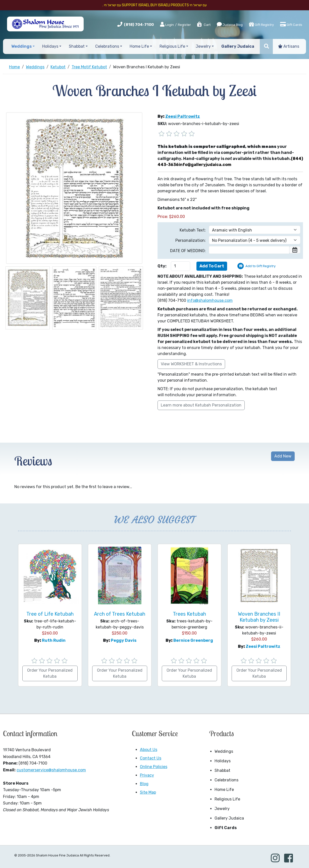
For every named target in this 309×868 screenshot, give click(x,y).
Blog (144, 784)
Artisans (289, 46)
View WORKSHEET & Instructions (191, 364)
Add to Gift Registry (261, 266)
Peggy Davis (124, 640)
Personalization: (191, 240)
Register (184, 25)
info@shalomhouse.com (210, 300)
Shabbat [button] (77, 46)
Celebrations (226, 780)
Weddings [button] (21, 46)
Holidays (223, 761)
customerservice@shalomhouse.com (51, 770)
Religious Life (227, 799)
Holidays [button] (50, 46)
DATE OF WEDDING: (188, 251)
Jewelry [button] (203, 46)
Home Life (224, 790)
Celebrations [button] (107, 46)
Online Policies (154, 767)
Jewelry (222, 809)
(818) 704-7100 (139, 25)
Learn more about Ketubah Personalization (201, 405)
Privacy (147, 775)
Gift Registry (261, 24)
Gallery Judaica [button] (238, 46)
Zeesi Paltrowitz (183, 116)
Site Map (148, 792)
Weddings (224, 751)
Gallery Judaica (229, 818)
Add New (283, 456)
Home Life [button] (139, 46)
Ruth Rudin (54, 640)
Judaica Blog (230, 24)
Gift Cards (291, 24)
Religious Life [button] (172, 46)
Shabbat (222, 770)
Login (167, 25)
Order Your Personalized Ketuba (50, 673)
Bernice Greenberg (193, 640)
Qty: (162, 266)
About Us (149, 750)
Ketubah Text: (193, 230)
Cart (204, 25)
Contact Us (151, 758)
